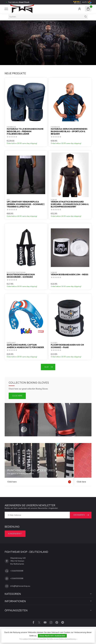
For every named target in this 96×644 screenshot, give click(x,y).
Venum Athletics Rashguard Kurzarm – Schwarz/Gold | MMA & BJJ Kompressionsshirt (70, 204)
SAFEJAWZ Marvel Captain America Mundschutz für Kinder (25, 346)
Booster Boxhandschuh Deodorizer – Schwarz (21, 276)
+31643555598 (17, 571)
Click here (17, 396)
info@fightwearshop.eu (20, 586)
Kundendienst (15, 534)
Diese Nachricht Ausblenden (52, 636)
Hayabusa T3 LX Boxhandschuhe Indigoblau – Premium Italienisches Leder (25, 131)
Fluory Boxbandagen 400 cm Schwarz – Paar (67, 346)
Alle (48, 367)
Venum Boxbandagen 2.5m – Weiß (70, 275)
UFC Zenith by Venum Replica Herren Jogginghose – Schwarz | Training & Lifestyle (26, 204)
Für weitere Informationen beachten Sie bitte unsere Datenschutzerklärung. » (48, 639)
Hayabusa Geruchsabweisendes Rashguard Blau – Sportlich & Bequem (69, 131)
